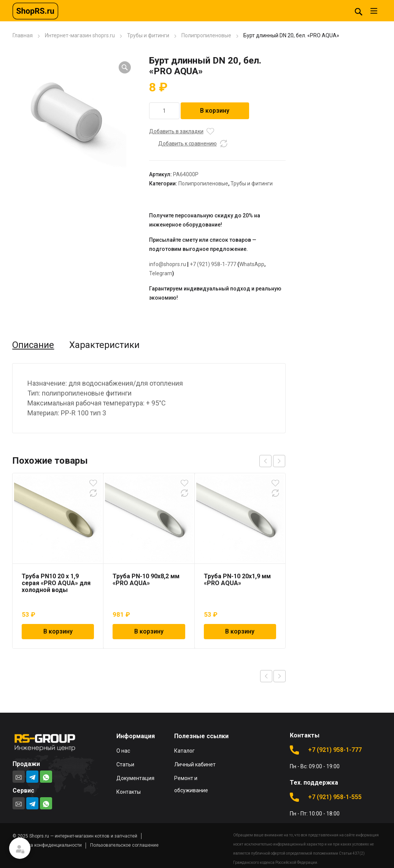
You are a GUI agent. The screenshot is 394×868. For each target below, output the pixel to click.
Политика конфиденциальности (47, 845)
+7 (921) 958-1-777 (213, 264)
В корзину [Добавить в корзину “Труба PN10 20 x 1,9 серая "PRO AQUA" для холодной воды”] (58, 631)
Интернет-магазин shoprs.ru (80, 35)
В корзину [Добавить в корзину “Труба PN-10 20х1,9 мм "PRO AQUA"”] (240, 631)
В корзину (215, 111)
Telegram (161, 273)
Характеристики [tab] (104, 345)
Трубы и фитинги (148, 35)
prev (265, 461)
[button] (125, 67)
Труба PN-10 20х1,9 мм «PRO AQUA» (237, 580)
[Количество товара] (164, 111)
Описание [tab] (33, 345)
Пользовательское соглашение (124, 845)
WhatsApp (252, 264)
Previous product (266, 676)
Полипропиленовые (206, 35)
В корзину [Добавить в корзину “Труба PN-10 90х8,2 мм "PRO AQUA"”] (149, 631)
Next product (280, 676)
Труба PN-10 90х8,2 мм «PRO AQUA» (146, 580)
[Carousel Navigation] (272, 461)
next (279, 461)
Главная (23, 35)
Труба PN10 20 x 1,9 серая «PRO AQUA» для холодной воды (56, 583)
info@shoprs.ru (168, 264)
